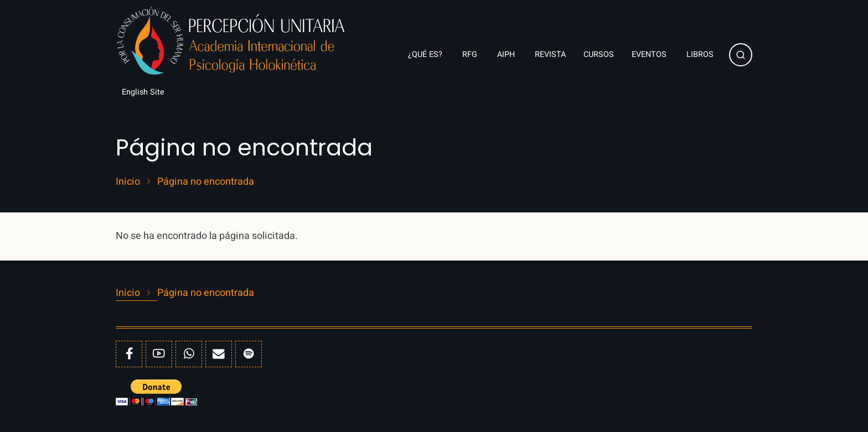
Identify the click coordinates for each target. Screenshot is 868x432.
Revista (550, 54)
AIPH (507, 54)
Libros (701, 54)
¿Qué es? (426, 54)
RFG (471, 54)
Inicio (128, 182)
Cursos (599, 54)
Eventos (650, 54)
